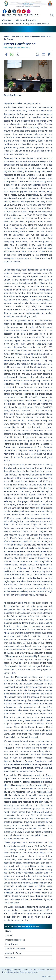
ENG (9, 15)
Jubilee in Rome (13, 953)
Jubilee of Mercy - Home (13, 36)
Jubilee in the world (15, 949)
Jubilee (9, 935)
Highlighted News (38, 36)
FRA (20, 15)
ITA (4, 15)
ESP (15, 15)
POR (26, 15)
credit (51, 976)
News (27, 36)
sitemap (45, 976)
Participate (11, 958)
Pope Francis (12, 944)
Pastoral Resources (15, 940)
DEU (37, 15)
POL (32, 15)
